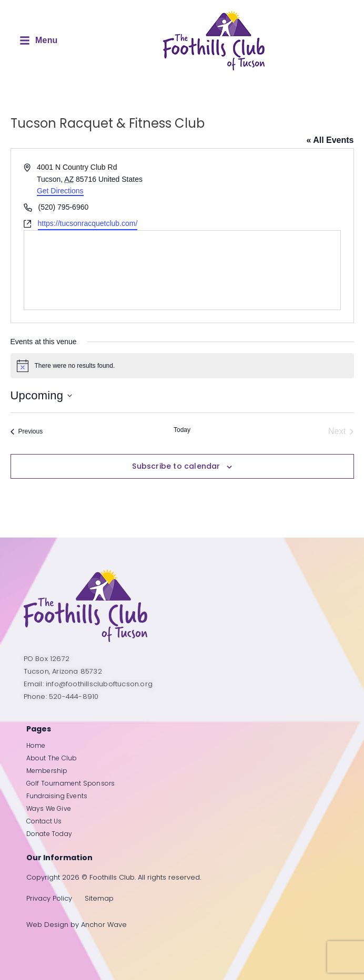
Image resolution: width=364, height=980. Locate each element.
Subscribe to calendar (176, 466)
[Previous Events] (27, 431)
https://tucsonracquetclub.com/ (88, 223)
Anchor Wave (104, 925)
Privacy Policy (49, 898)
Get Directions (60, 191)
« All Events (330, 140)
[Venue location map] (182, 270)
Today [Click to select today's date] (182, 430)
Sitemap (99, 898)
